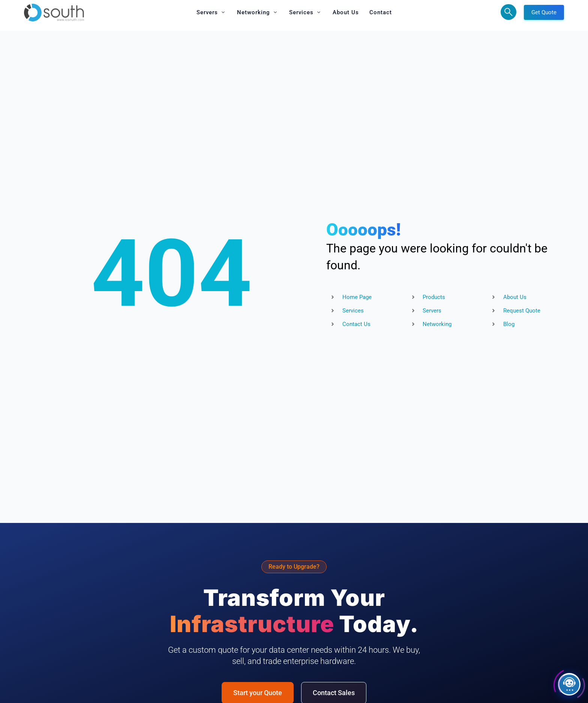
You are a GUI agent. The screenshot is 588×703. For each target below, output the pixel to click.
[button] (211, 12)
